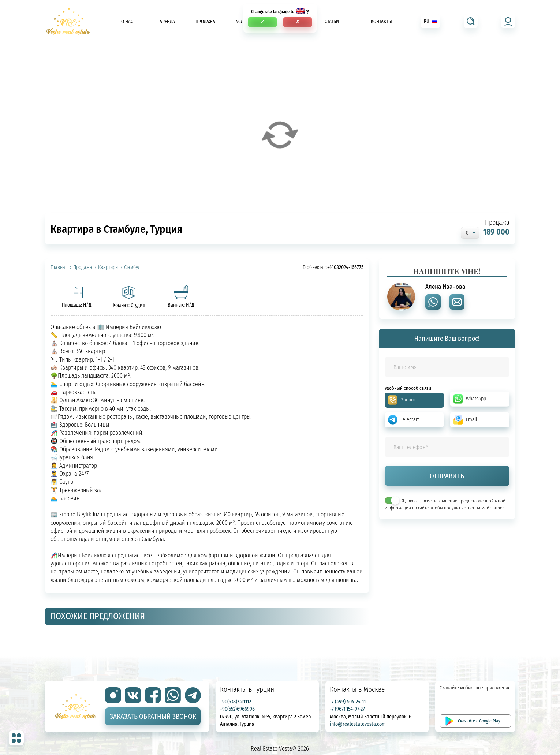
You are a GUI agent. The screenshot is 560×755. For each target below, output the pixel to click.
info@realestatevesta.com (358, 724)
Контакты (381, 21)
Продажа (205, 21)
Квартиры (108, 268)
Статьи (332, 21)
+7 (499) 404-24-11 (348, 701)
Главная (59, 268)
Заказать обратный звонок (153, 716)
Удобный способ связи (408, 388)
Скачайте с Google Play (479, 721)
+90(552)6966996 (237, 709)
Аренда (167, 21)
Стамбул (132, 268)
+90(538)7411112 (236, 701)
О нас (127, 21)
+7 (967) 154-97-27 (347, 709)
